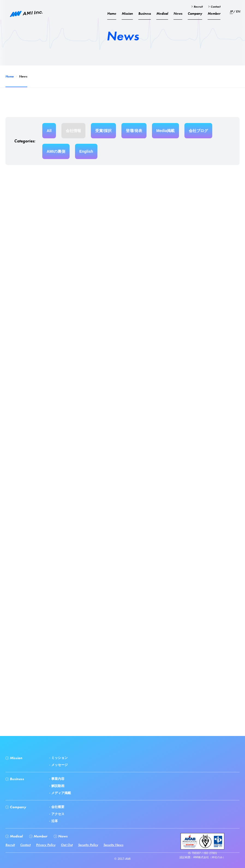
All (49, 131)
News (178, 14)
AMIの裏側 (56, 151)
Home (10, 76)
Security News (113, 845)
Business (145, 14)
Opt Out (67, 845)
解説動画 (57, 786)
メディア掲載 (61, 793)
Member (214, 14)
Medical (162, 14)
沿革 (54, 821)
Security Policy (88, 845)
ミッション (59, 758)
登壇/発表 (134, 131)
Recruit (198, 7)
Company (195, 14)
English (86, 151)
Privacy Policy (46, 845)
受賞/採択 (103, 131)
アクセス (57, 814)
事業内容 (57, 779)
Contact (215, 7)
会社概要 (57, 807)
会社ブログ (198, 131)
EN (238, 11)
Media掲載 (166, 131)
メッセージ (59, 765)
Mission (127, 14)
